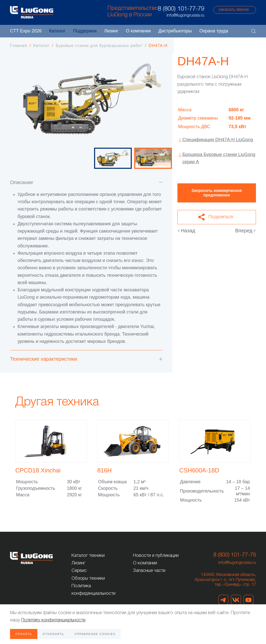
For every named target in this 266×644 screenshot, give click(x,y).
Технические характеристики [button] (86, 359)
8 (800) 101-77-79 (181, 9)
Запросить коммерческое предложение (217, 193)
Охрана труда (214, 31)
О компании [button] (138, 31)
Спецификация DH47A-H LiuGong (218, 140)
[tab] (113, 158)
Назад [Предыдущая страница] (187, 231)
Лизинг (111, 31)
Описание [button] (86, 182)
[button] (253, 31)
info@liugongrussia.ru (237, 563)
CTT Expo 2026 (26, 31)
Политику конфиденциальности (53, 620)
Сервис (79, 571)
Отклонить (53, 634)
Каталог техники (88, 556)
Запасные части (149, 571)
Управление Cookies (95, 634)
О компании (145, 563)
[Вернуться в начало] (32, 12)
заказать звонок (234, 10)
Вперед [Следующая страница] (245, 231)
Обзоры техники (88, 578)
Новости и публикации (156, 556)
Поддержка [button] (85, 31)
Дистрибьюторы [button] (175, 31)
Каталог (57, 31)
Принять (24, 634)
